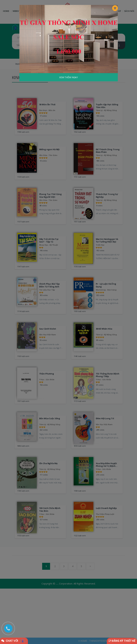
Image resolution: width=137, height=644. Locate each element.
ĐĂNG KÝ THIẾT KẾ (122, 641)
